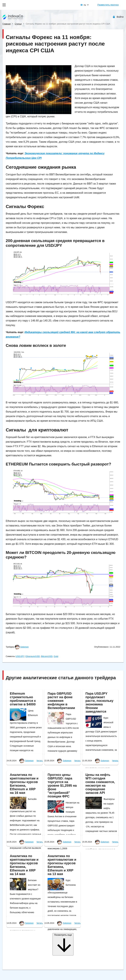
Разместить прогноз (108, 5)
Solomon (24, 647)
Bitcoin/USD (47, 656)
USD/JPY (20, 656)
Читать (40, 761)
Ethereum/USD (33, 656)
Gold (56, 656)
